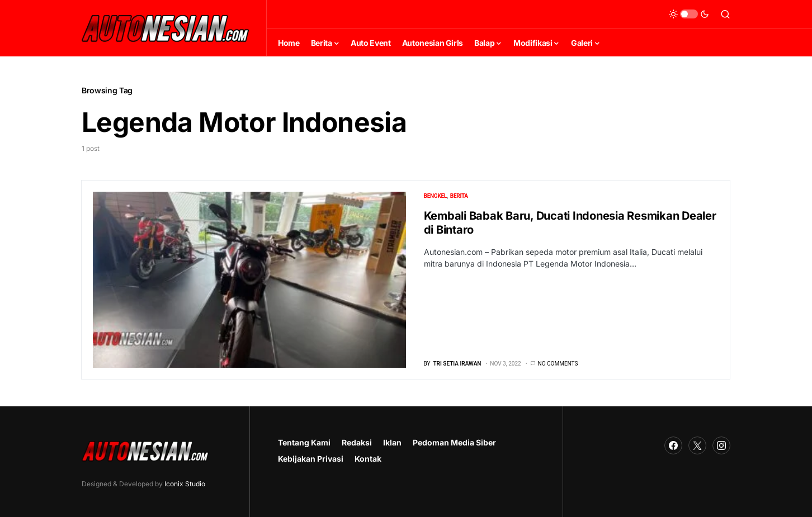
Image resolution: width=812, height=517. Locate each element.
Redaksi (357, 442)
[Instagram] (721, 445)
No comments (558, 364)
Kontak (368, 459)
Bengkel (436, 196)
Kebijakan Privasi (311, 459)
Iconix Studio (185, 484)
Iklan (392, 442)
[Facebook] (673, 445)
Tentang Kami (304, 442)
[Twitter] (697, 445)
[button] (689, 14)
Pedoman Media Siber (454, 442)
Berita (459, 196)
